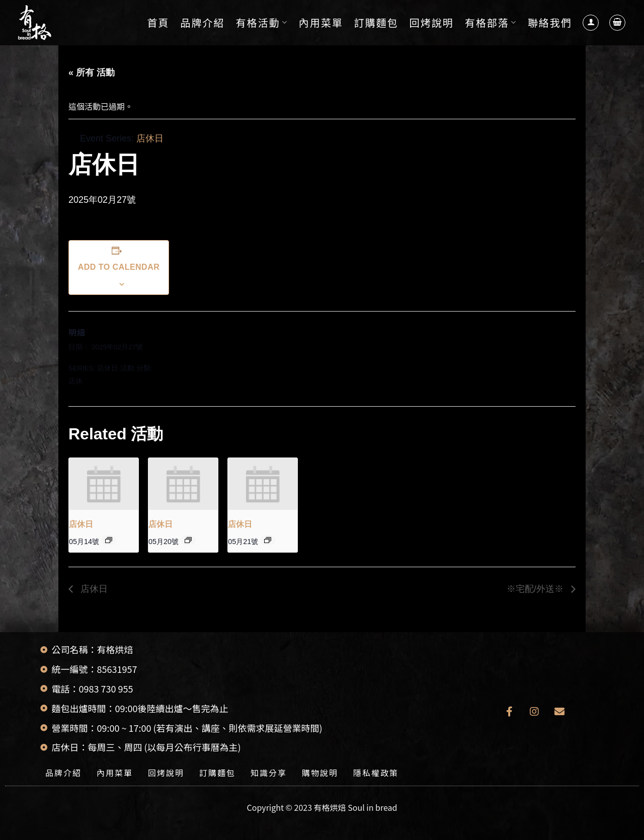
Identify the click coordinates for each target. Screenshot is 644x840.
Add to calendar (119, 267)
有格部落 (491, 22)
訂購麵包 (376, 22)
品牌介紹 (203, 22)
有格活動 (262, 22)
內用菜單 (321, 22)
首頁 (158, 22)
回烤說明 (432, 22)
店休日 (108, 368)
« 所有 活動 (92, 72)
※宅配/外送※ (536, 589)
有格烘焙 (330, 807)
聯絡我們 (550, 22)
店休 (75, 381)
